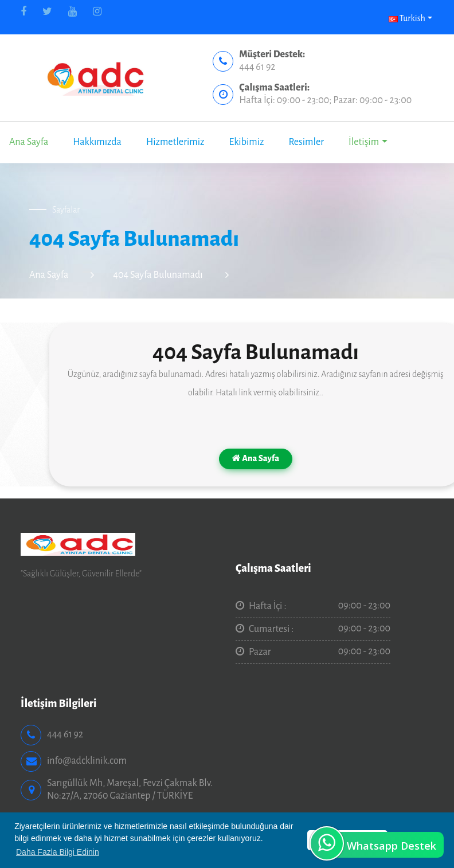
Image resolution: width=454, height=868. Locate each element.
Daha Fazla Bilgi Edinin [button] (58, 852)
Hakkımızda (97, 142)
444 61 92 (257, 67)
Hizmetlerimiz (175, 142)
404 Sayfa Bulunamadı (158, 275)
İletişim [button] (364, 142)
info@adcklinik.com (87, 761)
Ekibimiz (246, 142)
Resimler (306, 142)
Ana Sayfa (29, 142)
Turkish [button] (407, 18)
